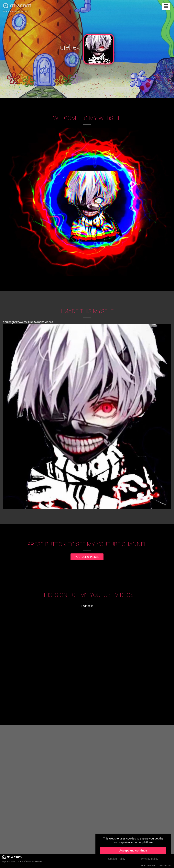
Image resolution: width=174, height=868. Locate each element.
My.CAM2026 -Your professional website (22, 859)
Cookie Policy (117, 859)
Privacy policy (150, 859)
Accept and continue (133, 851)
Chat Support (148, 865)
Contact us (165, 865)
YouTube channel (87, 557)
